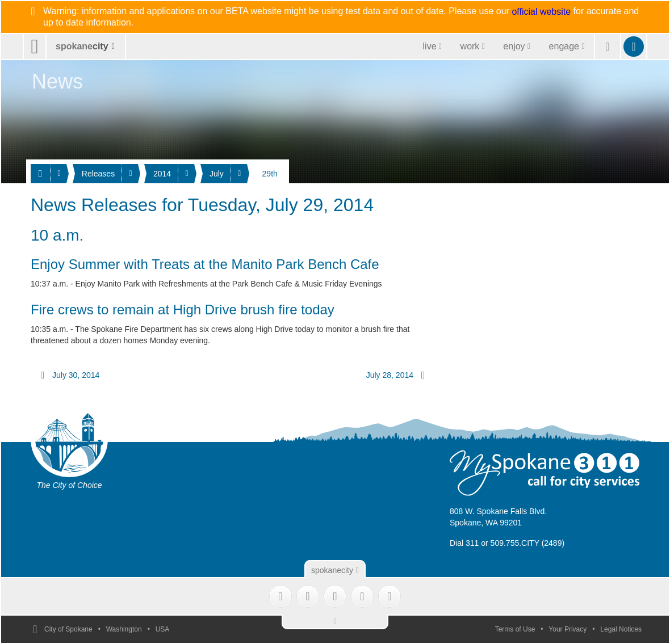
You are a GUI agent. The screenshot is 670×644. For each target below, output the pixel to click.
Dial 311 (464, 543)
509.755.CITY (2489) (528, 543)
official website (541, 12)
